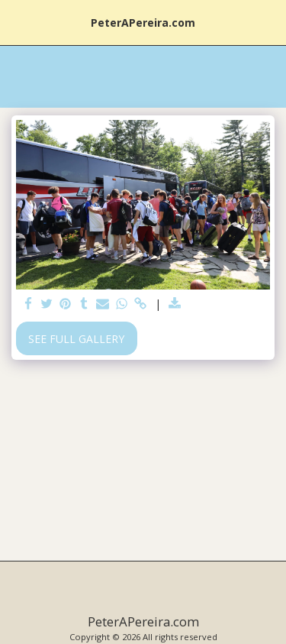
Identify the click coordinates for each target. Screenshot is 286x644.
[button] (17, 22)
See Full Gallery (76, 339)
